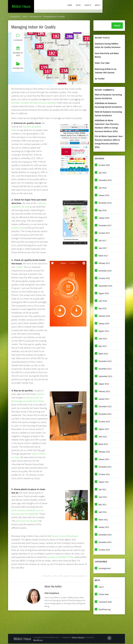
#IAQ (60, 576)
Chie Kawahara (52, 594)
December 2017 (105, 226)
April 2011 (103, 512)
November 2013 (105, 369)
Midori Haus (21, 7)
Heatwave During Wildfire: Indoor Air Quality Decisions (108, 46)
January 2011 (104, 528)
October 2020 (104, 166)
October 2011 (104, 475)
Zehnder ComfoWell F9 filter (61, 558)
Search (117, 26)
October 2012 (104, 422)
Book (101, 5)
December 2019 (105, 181)
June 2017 (103, 249)
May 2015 (103, 309)
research (40, 395)
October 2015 (104, 279)
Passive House (58, 537)
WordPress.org (105, 610)
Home (92, 5)
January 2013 (104, 399)
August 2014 (104, 331)
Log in (101, 587)
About (120, 5)
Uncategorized (36, 17)
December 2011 (105, 467)
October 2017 (104, 233)
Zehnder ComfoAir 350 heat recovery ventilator (34, 103)
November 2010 (105, 543)
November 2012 (105, 414)
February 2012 (104, 452)
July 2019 (102, 188)
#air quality (47, 576)
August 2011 (104, 482)
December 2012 (105, 407)
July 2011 (102, 490)
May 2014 (103, 347)
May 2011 (102, 505)
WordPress (38, 641)
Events (110, 5)
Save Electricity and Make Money (107, 56)
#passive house (70, 576)
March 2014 (103, 354)
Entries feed (104, 595)
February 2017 (104, 264)
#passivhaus (82, 576)
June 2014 (103, 339)
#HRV (55, 576)
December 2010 (105, 535)
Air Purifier (100, 79)
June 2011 (103, 497)
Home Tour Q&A (102, 63)
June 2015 (103, 301)
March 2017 (103, 256)
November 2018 (105, 203)
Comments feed (105, 602)
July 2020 (102, 173)
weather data (18, 228)
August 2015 (104, 294)
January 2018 (104, 218)
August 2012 (104, 430)
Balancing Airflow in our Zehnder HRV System (106, 71)
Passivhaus (72, 537)
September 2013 (105, 377)
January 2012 (104, 460)
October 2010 (104, 550)
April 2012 (103, 437)
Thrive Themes (78, 638)
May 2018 (103, 211)
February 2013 (104, 392)
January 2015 (104, 324)
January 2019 (104, 196)
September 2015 (105, 286)
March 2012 (103, 445)
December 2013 (105, 362)
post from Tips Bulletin (27, 521)
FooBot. (19, 268)
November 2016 (105, 271)
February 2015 (104, 316)
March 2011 (103, 520)
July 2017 (102, 241)
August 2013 (104, 384)
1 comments (18, 41)
